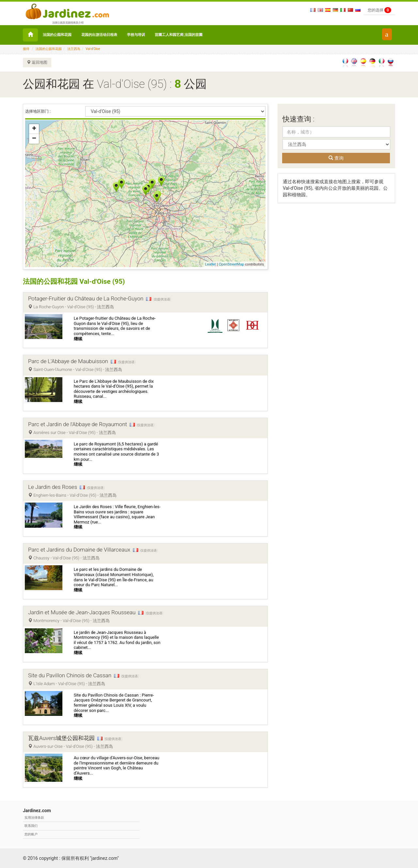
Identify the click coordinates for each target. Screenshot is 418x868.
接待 (26, 49)
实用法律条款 (34, 818)
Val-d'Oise (93, 49)
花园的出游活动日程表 (99, 35)
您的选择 (379, 10)
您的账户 (31, 834)
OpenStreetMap (232, 264)
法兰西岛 (74, 49)
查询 (336, 158)
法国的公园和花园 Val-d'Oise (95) (76, 281)
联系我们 (31, 826)
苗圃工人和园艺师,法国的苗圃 (179, 35)
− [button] (34, 139)
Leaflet (210, 264)
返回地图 (37, 62)
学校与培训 (136, 35)
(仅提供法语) (162, 299)
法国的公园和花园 (57, 35)
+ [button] (34, 129)
